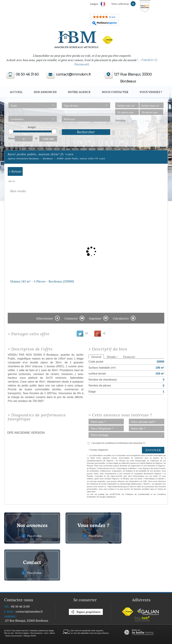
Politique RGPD (30, 636)
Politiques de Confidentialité (137, 494)
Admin (52, 633)
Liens (46, 633)
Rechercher (86, 132)
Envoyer (153, 450)
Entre (12, 138)
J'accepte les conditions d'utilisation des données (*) (118, 443)
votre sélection (120, 4)
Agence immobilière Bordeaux (23, 159)
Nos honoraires (36, 633)
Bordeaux (48, 159)
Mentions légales (22, 633)
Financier (129, 357)
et (36, 138)
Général (96, 357)
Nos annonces (45, 92)
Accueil (16, 92)
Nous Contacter (115, 92)
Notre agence (79, 92)
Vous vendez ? (151, 92)
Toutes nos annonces (14, 636)
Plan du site (9, 633)
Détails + (112, 357)
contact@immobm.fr (73, 74)
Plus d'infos (31, 536)
